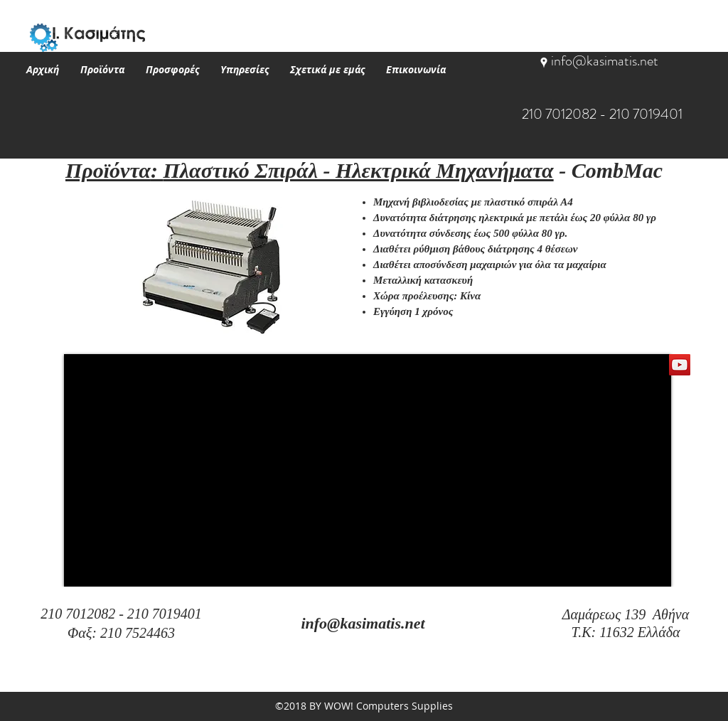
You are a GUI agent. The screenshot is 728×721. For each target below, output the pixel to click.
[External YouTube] (368, 470)
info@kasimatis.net (605, 61)
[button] (102, 69)
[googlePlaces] (544, 63)
